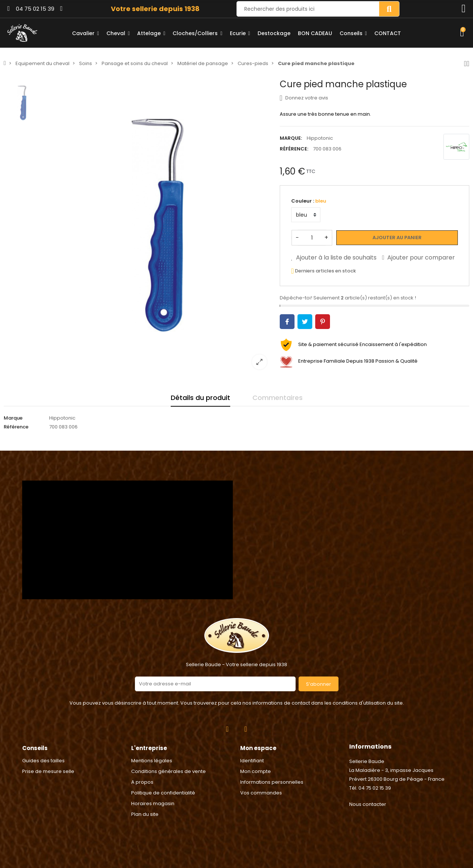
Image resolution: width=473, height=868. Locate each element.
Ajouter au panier (397, 238)
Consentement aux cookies (37, 863)
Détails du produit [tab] (200, 398)
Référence (16, 427)
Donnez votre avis (304, 98)
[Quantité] (312, 238)
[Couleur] (306, 215)
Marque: (291, 138)
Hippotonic (320, 138)
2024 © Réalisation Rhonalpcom (237, 829)
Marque (13, 418)
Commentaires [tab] (278, 398)
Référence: (294, 149)
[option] (158, 227)
